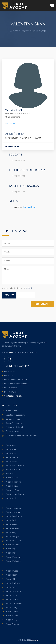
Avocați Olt (10, 579)
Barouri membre (13, 419)
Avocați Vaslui (12, 620)
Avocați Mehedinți (13, 561)
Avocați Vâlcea (12, 616)
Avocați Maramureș (14, 557)
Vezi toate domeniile (13, 396)
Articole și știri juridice (15, 427)
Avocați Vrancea (13, 624)
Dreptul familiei (11, 388)
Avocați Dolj (11, 520)
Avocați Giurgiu (12, 528)
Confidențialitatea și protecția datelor (22, 435)
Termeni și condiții (14, 431)
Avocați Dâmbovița (14, 516)
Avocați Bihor (11, 461)
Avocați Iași (11, 549)
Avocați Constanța (14, 508)
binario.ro (35, 640)
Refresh (29, 288)
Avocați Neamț (12, 575)
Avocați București (13, 482)
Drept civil (9, 375)
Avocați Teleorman (14, 604)
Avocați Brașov (12, 478)
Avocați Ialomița (13, 545)
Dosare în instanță (14, 423)
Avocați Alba (11, 445)
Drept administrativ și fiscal (16, 384)
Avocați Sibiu (11, 595)
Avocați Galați (12, 524)
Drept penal (9, 371)
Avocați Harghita (13, 537)
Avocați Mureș (12, 571)
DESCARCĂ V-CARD (13, 146)
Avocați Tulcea (12, 612)
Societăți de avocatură (15, 415)
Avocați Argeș (12, 453)
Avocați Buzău (12, 486)
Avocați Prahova (13, 583)
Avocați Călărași (12, 490)
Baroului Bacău (30, 207)
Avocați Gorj (11, 532)
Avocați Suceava (13, 599)
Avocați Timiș (11, 608)
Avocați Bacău (12, 457)
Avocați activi (11, 411)
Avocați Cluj (11, 498)
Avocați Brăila (12, 474)
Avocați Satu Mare (14, 591)
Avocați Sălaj (11, 587)
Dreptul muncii (11, 392)
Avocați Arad (11, 449)
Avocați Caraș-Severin (15, 494)
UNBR (11, 353)
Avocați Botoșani (13, 470)
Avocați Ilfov (11, 553)
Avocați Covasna (13, 512)
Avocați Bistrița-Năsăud (16, 465)
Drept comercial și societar (16, 380)
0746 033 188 (13, 124)
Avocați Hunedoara (14, 541)
